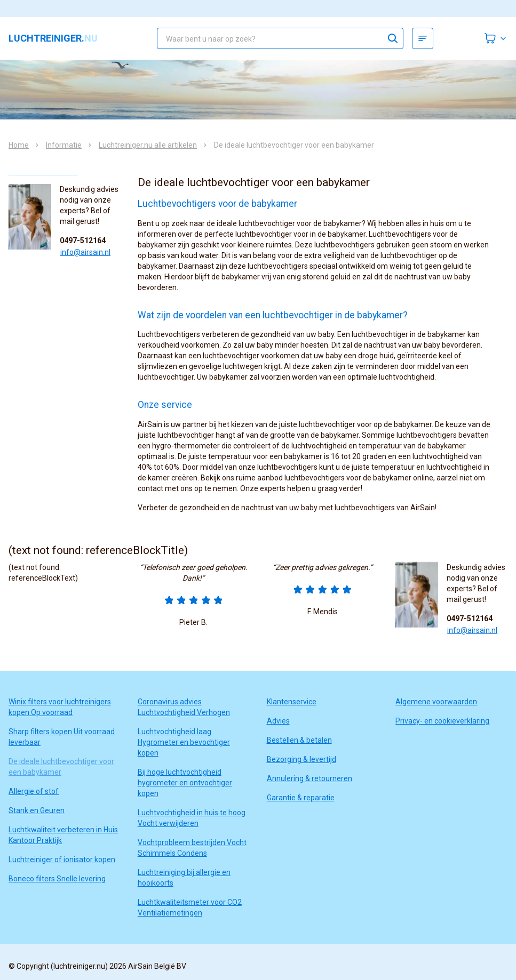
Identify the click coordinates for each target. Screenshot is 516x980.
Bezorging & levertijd (301, 759)
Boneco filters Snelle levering (57, 879)
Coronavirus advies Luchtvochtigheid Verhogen (184, 707)
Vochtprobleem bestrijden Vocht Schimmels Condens (192, 848)
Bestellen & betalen (299, 740)
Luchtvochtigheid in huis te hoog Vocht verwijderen (192, 818)
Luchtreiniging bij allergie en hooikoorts (184, 878)
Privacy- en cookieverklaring (442, 721)
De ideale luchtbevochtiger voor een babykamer (61, 767)
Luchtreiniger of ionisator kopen (62, 859)
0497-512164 (83, 240)
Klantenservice (292, 702)
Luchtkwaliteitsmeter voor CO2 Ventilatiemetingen (190, 907)
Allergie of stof (34, 791)
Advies (278, 721)
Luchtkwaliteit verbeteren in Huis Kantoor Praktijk (63, 835)
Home (19, 145)
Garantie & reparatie (301, 798)
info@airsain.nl (85, 252)
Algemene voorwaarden (436, 702)
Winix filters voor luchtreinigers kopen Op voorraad (60, 707)
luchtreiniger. (53, 38)
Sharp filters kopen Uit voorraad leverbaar (62, 737)
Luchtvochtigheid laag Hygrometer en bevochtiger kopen (184, 742)
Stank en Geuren (37, 810)
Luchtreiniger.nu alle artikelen (148, 145)
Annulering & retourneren (309, 778)
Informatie (64, 145)
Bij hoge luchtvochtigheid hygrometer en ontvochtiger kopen (185, 783)
